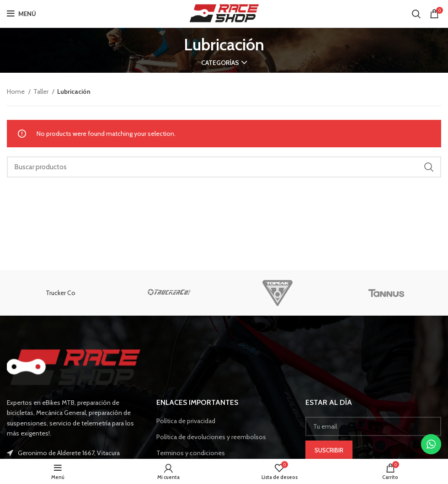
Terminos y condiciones (191, 453)
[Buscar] (416, 14)
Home (16, 91)
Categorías (220, 63)
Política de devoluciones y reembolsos (211, 437)
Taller (42, 91)
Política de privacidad (186, 421)
